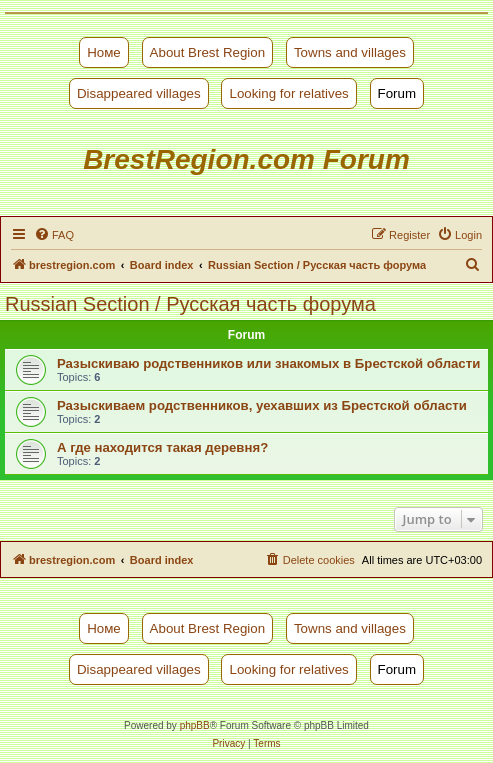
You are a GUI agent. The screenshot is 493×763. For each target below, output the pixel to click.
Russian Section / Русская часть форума (190, 304)
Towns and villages (350, 52)
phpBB (195, 725)
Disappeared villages (139, 93)
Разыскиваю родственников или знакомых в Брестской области (268, 363)
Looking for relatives (288, 93)
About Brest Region (208, 52)
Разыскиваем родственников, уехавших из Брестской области (262, 405)
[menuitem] (54, 235)
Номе (104, 52)
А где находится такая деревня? (162, 447)
